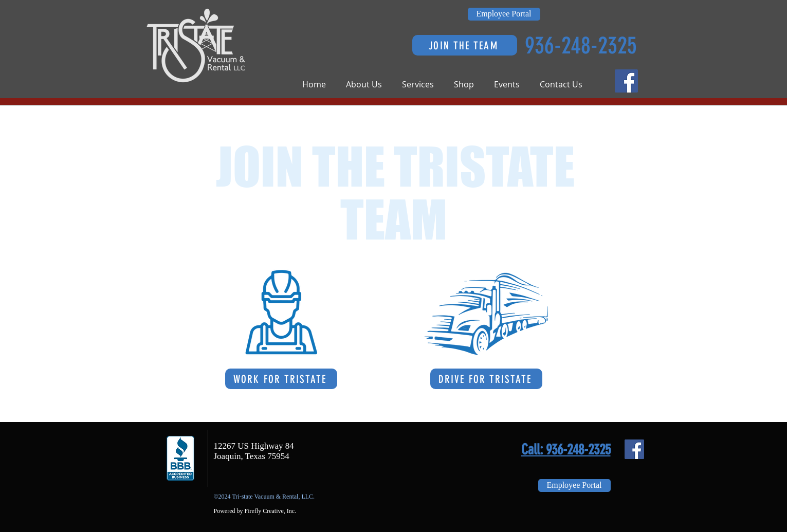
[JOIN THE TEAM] (465, 45)
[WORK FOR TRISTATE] (281, 379)
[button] (369, 85)
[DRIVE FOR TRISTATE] (486, 379)
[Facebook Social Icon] (626, 81)
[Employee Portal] (504, 14)
